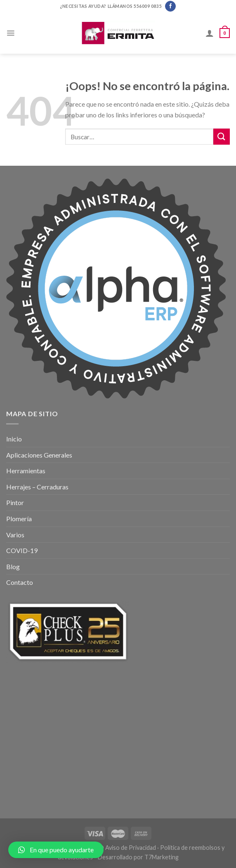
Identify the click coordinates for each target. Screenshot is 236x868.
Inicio (14, 439)
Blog (13, 566)
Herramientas (26, 471)
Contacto (20, 582)
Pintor (15, 502)
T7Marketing (162, 857)
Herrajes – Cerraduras (37, 487)
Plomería (19, 519)
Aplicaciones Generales (39, 455)
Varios (15, 535)
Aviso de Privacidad (131, 848)
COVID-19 (22, 550)
